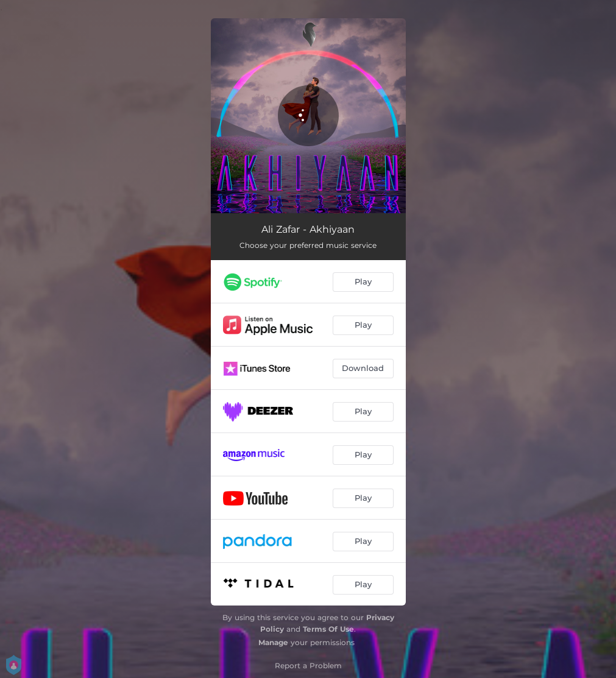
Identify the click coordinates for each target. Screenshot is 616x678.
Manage (273, 642)
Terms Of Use (328, 629)
